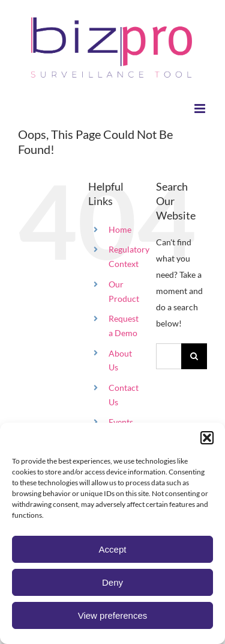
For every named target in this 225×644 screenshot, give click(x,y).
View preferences (113, 615)
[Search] (194, 356)
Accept (113, 549)
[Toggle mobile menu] (201, 109)
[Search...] (169, 356)
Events (121, 422)
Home (120, 229)
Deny (112, 582)
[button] (207, 438)
